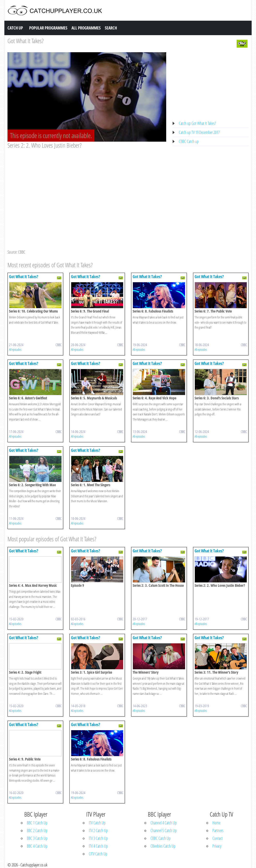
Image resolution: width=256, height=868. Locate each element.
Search (111, 28)
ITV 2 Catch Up (98, 831)
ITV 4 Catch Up (98, 846)
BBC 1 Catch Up (37, 823)
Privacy (217, 846)
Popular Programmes (48, 28)
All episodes (15, 349)
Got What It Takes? (26, 41)
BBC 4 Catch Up (37, 846)
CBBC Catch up (189, 141)
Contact (218, 838)
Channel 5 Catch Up (164, 831)
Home (216, 823)
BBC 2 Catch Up (37, 831)
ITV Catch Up (97, 823)
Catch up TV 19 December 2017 (199, 132)
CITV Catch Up (98, 854)
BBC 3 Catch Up (37, 838)
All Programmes (86, 28)
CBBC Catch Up (161, 838)
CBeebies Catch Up (163, 846)
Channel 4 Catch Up (164, 823)
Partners (218, 831)
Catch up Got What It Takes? (197, 123)
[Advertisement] (87, 188)
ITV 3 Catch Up (98, 838)
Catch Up (15, 28)
